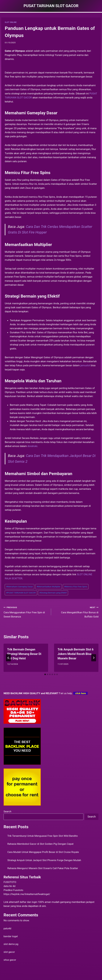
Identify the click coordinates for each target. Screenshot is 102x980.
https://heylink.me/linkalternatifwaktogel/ (27, 894)
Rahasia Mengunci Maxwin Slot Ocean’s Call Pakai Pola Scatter (43, 868)
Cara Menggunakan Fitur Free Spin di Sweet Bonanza (26, 612)
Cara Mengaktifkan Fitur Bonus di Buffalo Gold (76, 612)
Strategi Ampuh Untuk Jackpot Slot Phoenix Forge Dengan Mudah (44, 860)
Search (7, 811)
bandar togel (11, 936)
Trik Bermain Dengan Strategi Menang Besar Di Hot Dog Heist (24, 654)
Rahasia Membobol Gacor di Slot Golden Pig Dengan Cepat (41, 844)
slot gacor (9, 952)
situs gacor (10, 960)
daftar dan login (29, 902)
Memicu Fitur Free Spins (76, 587)
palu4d (7, 928)
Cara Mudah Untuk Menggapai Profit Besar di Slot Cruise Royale (43, 852)
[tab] (45, 674)
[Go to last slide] (8, 658)
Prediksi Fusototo (13, 890)
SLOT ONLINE (11, 22)
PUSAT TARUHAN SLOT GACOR (21, 593)
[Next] (94, 658)
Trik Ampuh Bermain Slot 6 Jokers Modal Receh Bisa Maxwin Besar (76, 654)
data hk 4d (9, 886)
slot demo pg (11, 944)
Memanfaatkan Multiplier (49, 587)
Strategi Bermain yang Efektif (53, 593)
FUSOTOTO (10, 882)
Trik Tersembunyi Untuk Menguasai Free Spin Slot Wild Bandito (43, 836)
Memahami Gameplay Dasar (19, 587)
